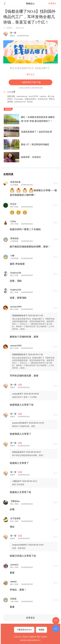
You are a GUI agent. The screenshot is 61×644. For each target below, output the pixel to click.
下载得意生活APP (24, 630)
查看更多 (30, 618)
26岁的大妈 (42, 99)
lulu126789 (33, 96)
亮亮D (10, 99)
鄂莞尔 (52, 99)
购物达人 (30, 4)
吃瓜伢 (30, 102)
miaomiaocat (22, 96)
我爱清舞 (11, 96)
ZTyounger (19, 99)
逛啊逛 (10, 102)
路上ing (51, 96)
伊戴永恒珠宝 (30, 99)
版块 (56, 629)
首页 (56, 621)
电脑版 (41, 630)
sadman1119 (20, 102)
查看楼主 (52, 4)
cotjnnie (43, 96)
